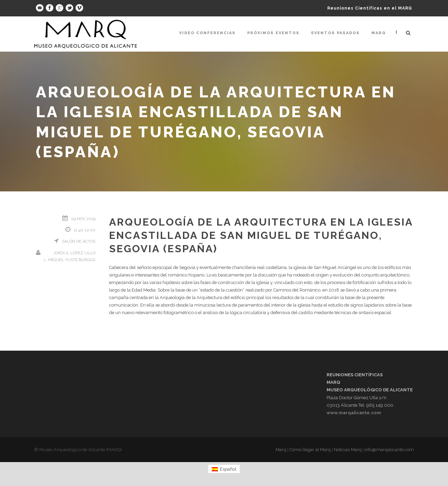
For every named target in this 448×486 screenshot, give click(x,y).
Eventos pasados (335, 33)
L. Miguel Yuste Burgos (70, 260)
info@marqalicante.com (389, 450)
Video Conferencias (207, 33)
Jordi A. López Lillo (74, 253)
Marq (379, 33)
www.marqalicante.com (354, 413)
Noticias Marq (348, 450)
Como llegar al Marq (310, 450)
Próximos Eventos (273, 33)
